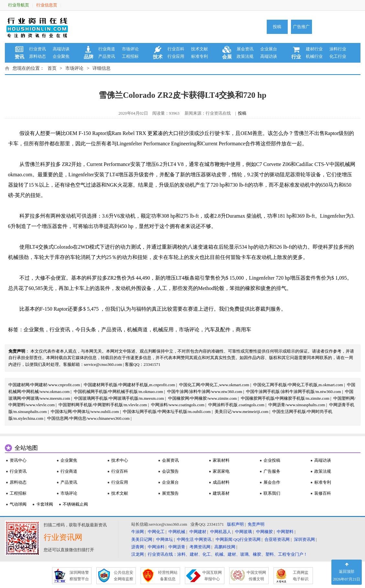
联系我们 (272, 493)
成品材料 (221, 482)
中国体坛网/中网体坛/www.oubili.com (85, 412)
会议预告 (170, 471)
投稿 (277, 27)
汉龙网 (138, 554)
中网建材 (198, 532)
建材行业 (314, 49)
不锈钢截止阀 (75, 504)
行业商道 (107, 49)
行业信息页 (47, 5)
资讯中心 (18, 460)
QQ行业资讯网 (247, 539)
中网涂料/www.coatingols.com (178, 405)
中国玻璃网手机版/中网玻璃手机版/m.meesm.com (119, 398)
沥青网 (138, 547)
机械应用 (163, 330)
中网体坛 (165, 539)
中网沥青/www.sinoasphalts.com (297, 405)
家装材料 (221, 460)
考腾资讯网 (200, 547)
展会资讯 (245, 49)
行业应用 (176, 56)
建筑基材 (221, 493)
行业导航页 (19, 5)
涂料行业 (338, 49)
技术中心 (120, 460)
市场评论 (130, 49)
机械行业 (314, 56)
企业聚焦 (61, 56)
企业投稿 (272, 460)
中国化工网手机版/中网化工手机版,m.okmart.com (298, 385)
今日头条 (86, 330)
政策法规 (245, 56)
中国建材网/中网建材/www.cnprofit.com (44, 385)
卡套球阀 (45, 504)
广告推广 (301, 27)
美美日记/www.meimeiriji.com (242, 412)
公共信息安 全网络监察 (123, 576)
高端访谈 (61, 49)
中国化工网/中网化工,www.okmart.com (214, 385)
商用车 (243, 330)
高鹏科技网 (225, 547)
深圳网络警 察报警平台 (79, 576)
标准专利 (199, 56)
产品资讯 (107, 56)
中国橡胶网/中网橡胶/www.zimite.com (203, 398)
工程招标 (130, 56)
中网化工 (156, 532)
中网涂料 (156, 547)
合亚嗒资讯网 (277, 539)
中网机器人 (221, 532)
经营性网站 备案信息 (168, 576)
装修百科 (323, 493)
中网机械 (177, 532)
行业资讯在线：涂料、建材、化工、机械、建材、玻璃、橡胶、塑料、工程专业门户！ (228, 554)
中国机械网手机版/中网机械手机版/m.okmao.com (118, 392)
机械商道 (137, 330)
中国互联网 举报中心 (212, 576)
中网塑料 (285, 532)
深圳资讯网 (304, 539)
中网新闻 (224, 539)
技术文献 (199, 49)
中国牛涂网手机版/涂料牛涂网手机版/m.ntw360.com (293, 392)
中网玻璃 (243, 532)
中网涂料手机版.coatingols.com (236, 405)
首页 (52, 68)
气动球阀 (18, 504)
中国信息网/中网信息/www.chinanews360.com (88, 418)
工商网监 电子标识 (301, 576)
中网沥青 (177, 547)
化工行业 (338, 56)
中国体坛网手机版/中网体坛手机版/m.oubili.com (167, 412)
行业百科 (176, 49)
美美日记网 (142, 539)
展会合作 (272, 482)
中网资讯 (203, 539)
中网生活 (185, 539)
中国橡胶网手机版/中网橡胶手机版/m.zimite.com (285, 398)
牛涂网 (138, 532)
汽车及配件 (218, 330)
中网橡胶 (264, 532)
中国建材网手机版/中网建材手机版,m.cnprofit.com (129, 385)
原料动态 (38, 56)
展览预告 (170, 493)
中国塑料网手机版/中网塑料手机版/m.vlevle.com (103, 405)
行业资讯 (38, 49)
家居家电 (221, 471)
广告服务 (272, 471)
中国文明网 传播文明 (256, 576)
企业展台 (269, 49)
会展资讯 (170, 460)
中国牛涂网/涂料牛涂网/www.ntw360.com (205, 392)
